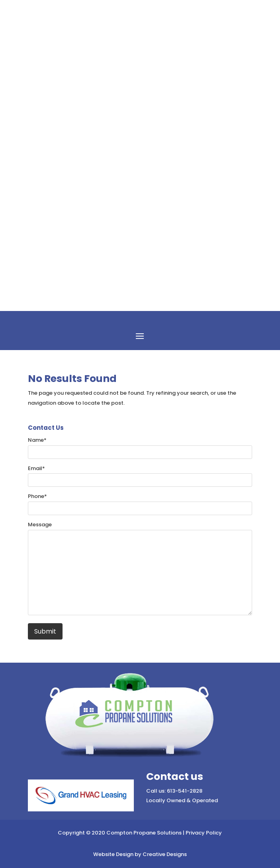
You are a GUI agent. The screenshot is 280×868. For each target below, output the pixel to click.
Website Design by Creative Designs (140, 854)
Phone (37, 496)
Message (40, 525)
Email (36, 468)
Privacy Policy (204, 833)
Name (37, 440)
